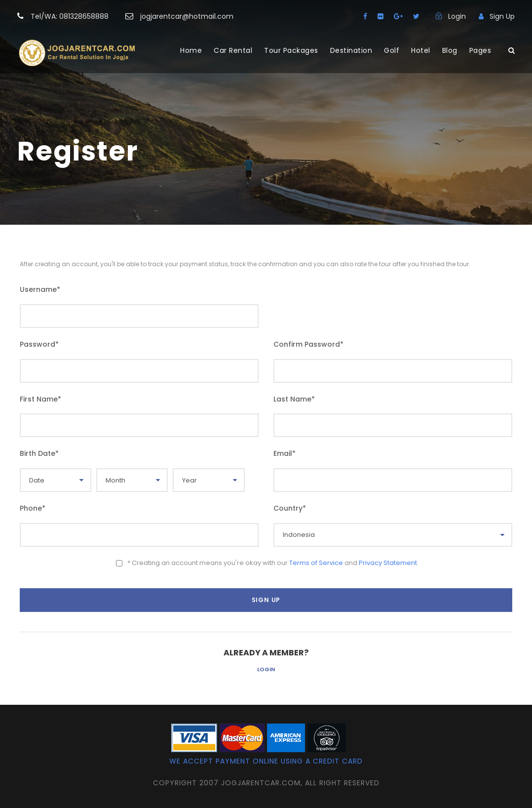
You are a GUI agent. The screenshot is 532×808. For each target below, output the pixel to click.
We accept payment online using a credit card (266, 761)
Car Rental (233, 50)
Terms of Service (316, 563)
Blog (450, 50)
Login (266, 669)
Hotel (421, 50)
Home (191, 50)
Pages (480, 50)
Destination (351, 50)
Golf (392, 50)
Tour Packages (291, 50)
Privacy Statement (388, 563)
